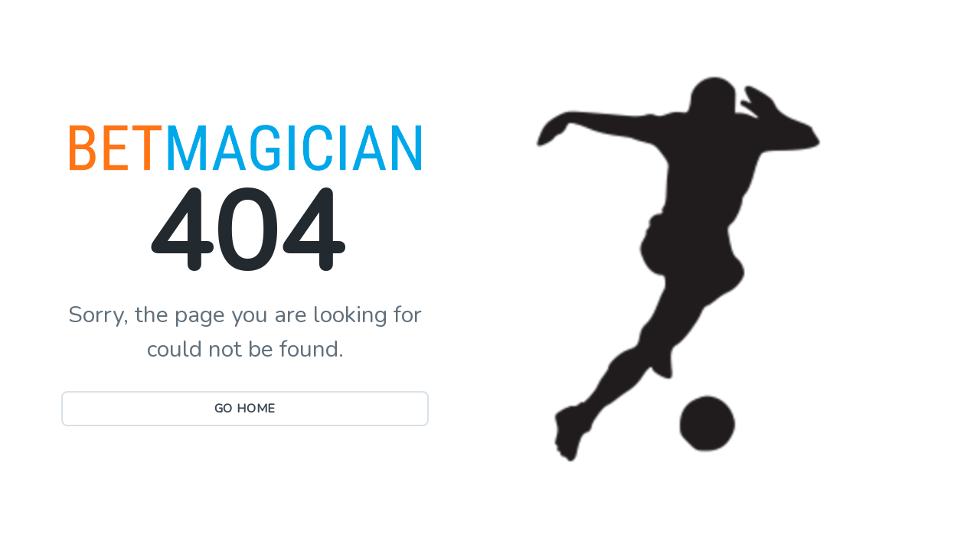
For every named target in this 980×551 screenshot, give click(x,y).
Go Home (245, 409)
